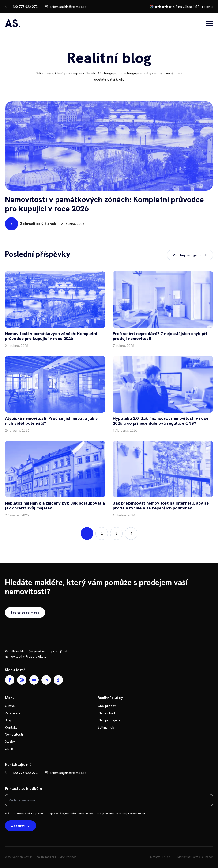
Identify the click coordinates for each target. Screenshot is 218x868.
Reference (13, 713)
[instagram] (22, 680)
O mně (10, 706)
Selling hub (106, 728)
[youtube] (34, 680)
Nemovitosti (14, 735)
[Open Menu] (209, 23)
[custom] (58, 680)
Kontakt (11, 728)
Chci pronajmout (110, 721)
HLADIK (165, 857)
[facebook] (10, 680)
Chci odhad (106, 713)
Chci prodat (107, 706)
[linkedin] (46, 680)
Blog (8, 721)
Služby (10, 742)
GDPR (9, 749)
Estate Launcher (202, 857)
